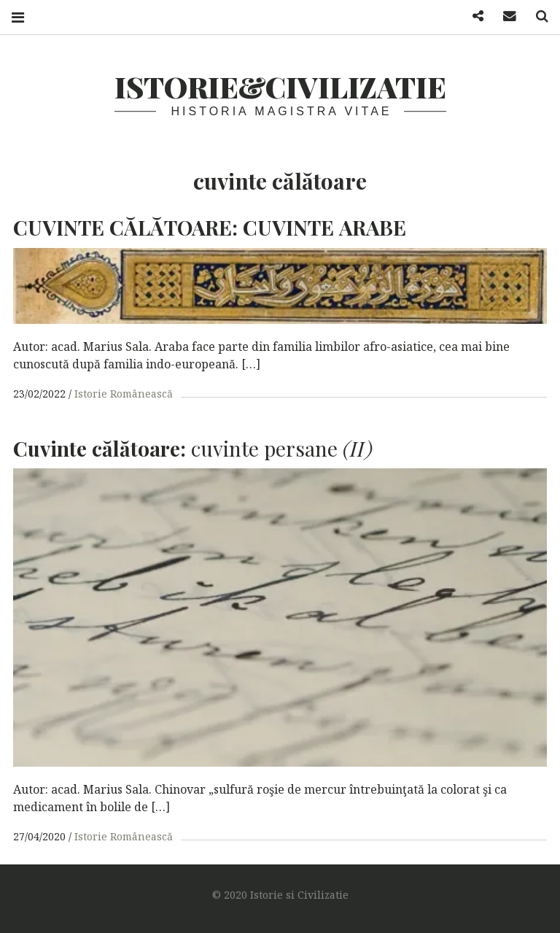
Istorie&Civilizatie (280, 86)
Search (537, 16)
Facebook (472, 16)
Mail (505, 16)
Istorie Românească (124, 394)
